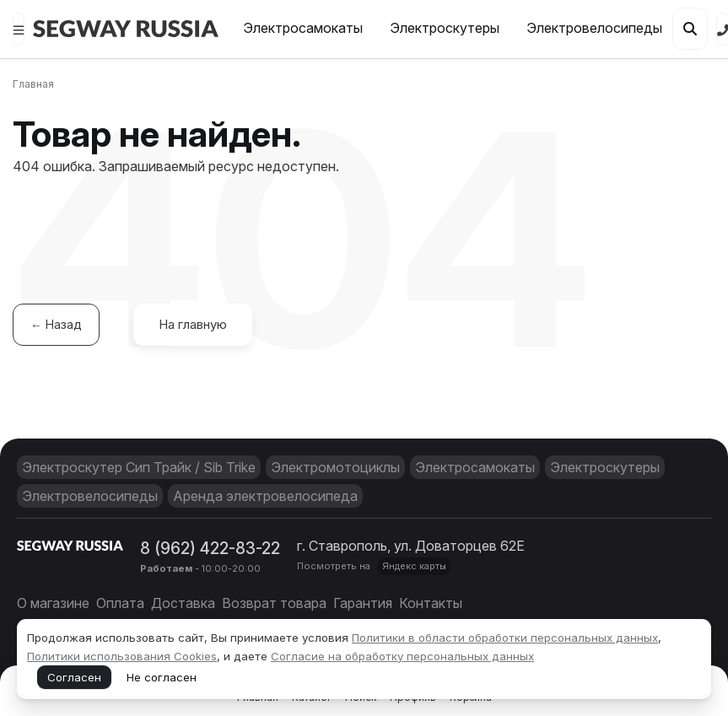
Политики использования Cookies (122, 656)
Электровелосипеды (594, 28)
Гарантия (363, 603)
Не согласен (162, 677)
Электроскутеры (445, 28)
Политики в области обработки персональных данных (505, 638)
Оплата (120, 603)
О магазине (53, 603)
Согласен (74, 677)
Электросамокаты (303, 28)
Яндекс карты (414, 566)
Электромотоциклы (335, 467)
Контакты (431, 603)
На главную (193, 324)
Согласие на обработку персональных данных (402, 656)
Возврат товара (274, 603)
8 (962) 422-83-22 (210, 548)
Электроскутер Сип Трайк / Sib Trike (139, 467)
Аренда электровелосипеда (265, 496)
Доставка (183, 603)
